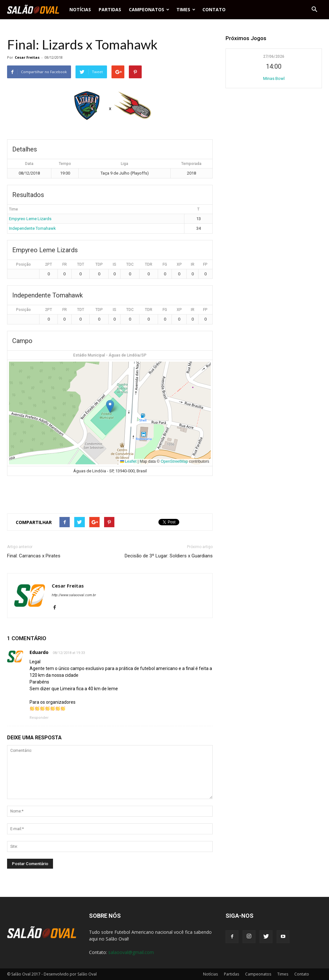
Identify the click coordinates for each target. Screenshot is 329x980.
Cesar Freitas (27, 57)
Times (186, 9)
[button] (314, 10)
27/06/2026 (274, 56)
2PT (49, 264)
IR (193, 264)
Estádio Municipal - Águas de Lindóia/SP (110, 355)
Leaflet (128, 461)
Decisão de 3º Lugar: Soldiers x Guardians (169, 556)
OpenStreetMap (174, 461)
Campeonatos (149, 9)
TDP (99, 264)
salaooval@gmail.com (131, 952)
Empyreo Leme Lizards (30, 219)
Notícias (80, 9)
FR (65, 264)
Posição (23, 264)
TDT (81, 264)
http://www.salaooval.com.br (74, 595)
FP (205, 264)
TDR (149, 264)
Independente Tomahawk (32, 228)
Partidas (110, 9)
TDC (130, 264)
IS (115, 264)
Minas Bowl (274, 78)
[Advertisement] (110, 492)
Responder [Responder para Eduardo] (39, 718)
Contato (214, 9)
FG (165, 264)
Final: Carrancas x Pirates (34, 556)
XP (179, 264)
